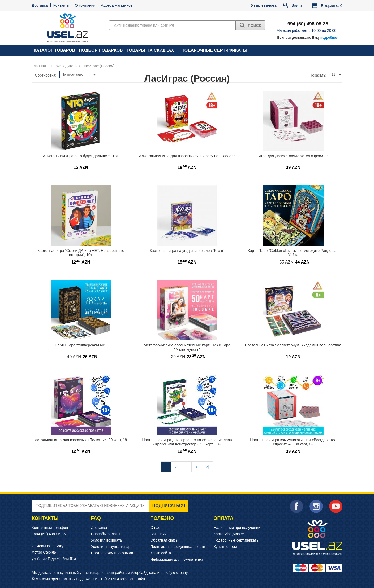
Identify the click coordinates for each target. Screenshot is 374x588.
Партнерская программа (112, 553)
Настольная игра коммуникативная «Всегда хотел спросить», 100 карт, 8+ (293, 442)
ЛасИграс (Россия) (98, 66)
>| (208, 467)
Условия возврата (106, 540)
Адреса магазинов (117, 5)
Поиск (250, 25)
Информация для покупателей (177, 559)
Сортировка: (46, 75)
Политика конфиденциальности (178, 547)
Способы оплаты (106, 534)
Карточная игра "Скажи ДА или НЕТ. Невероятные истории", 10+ (81, 253)
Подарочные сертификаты (214, 50)
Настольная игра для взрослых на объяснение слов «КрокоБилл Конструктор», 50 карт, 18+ (187, 442)
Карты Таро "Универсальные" (81, 345)
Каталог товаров (55, 50)
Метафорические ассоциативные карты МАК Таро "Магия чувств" (187, 347)
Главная (39, 66)
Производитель (64, 66)
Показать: (318, 75)
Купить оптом (225, 547)
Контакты (61, 5)
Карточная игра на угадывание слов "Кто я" (187, 251)
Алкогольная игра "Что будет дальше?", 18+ (81, 156)
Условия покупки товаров (113, 547)
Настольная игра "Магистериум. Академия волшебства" (293, 345)
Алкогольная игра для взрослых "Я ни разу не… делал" (187, 156)
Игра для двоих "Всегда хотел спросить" (293, 156)
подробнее (329, 38)
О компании (85, 5)
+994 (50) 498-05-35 (49, 534)
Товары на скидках (150, 50)
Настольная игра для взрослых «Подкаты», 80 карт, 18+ (81, 440)
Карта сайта (161, 553)
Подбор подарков (101, 50)
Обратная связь (164, 540)
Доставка (40, 5)
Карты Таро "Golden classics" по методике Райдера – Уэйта (293, 253)
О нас (155, 528)
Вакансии (158, 534)
